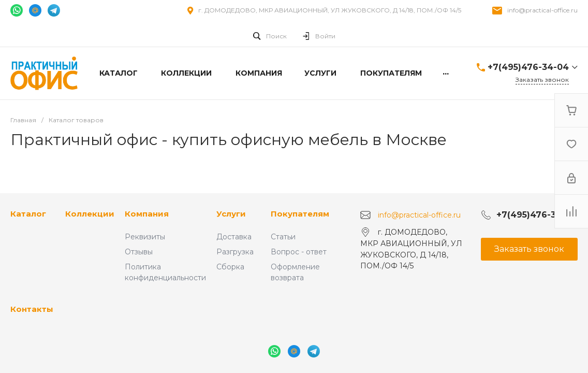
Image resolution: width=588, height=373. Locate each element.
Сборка (230, 267)
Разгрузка (235, 252)
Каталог (28, 214)
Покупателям (300, 214)
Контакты (32, 309)
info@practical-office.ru (542, 10)
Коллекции (90, 214)
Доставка (234, 237)
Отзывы (139, 252)
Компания (147, 214)
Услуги (231, 214)
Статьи (283, 237)
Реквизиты (145, 237)
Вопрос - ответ (299, 252)
